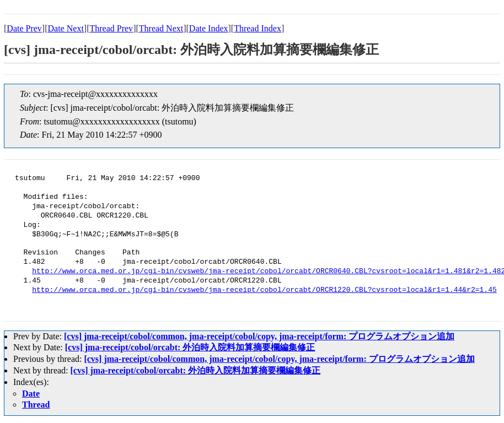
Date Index (209, 28)
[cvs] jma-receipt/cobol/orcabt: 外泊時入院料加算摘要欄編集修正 (190, 347)
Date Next (66, 28)
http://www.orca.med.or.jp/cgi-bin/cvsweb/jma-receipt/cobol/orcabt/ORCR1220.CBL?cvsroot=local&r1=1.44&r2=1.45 (264, 290)
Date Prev (24, 28)
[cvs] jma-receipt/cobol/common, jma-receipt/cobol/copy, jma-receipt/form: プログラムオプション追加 (259, 336)
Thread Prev (111, 28)
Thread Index (258, 28)
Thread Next (161, 28)
